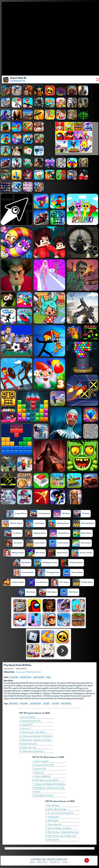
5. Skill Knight (52, 821)
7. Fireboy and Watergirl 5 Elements (49, 784)
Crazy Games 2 (9, 669)
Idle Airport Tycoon (24, 696)
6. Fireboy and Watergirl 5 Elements (36, 736)
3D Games (46, 704)
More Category (66, 704)
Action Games (13, 704)
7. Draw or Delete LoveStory (58, 828)
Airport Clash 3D (21, 669)
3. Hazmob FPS (26, 725)
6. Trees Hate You (54, 824)
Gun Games (56, 704)
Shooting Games (36, 704)
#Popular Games (39, 677)
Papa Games (24, 704)
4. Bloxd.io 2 (25, 728)
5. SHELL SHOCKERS (41, 776)
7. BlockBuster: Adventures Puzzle (35, 740)
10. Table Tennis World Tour (32, 751)
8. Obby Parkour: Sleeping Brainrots (62, 832)
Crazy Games (37, 696)
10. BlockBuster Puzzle (43, 795)
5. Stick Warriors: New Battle (33, 732)
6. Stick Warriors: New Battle (46, 780)
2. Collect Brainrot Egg (56, 809)
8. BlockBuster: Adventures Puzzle (49, 788)
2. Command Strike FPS (30, 721)
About (32, 862)
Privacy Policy (42, 862)
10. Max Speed (52, 840)
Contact (65, 862)
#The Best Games (26, 677)
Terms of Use (55, 862)
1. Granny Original (27, 717)
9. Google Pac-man (28, 747)
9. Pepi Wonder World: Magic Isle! (61, 836)
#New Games (14, 677)
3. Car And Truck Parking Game (60, 813)
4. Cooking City (53, 817)
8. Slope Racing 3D (28, 744)
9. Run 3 (36, 792)
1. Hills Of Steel (52, 805)
